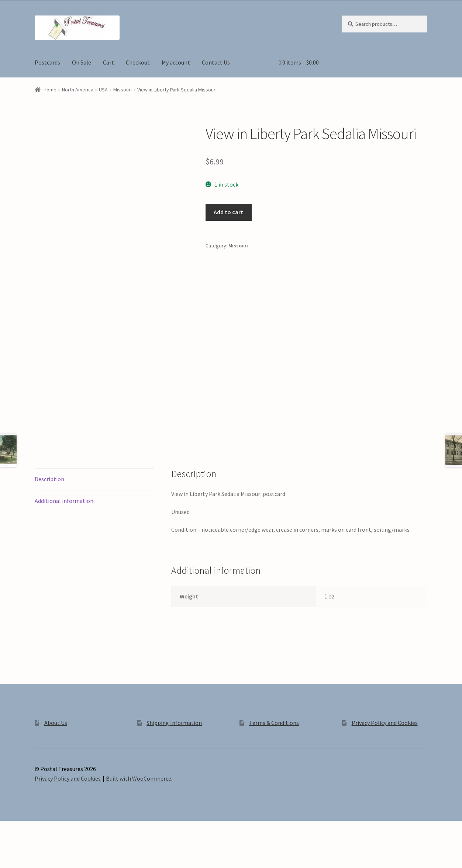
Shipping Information (174, 749)
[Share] (44, 854)
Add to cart (228, 212)
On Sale (82, 62)
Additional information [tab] (64, 527)
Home (50, 90)
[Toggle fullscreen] (26, 854)
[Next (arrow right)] (26, 864)
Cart (108, 62)
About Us (56, 749)
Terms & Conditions (274, 749)
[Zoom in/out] (8, 854)
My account (176, 62)
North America (78, 90)
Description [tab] (49, 506)
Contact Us (216, 62)
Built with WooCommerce (139, 805)
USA (103, 90)
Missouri (123, 90)
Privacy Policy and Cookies (385, 749)
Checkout (138, 62)
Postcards (47, 62)
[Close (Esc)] (62, 854)
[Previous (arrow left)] (8, 864)
